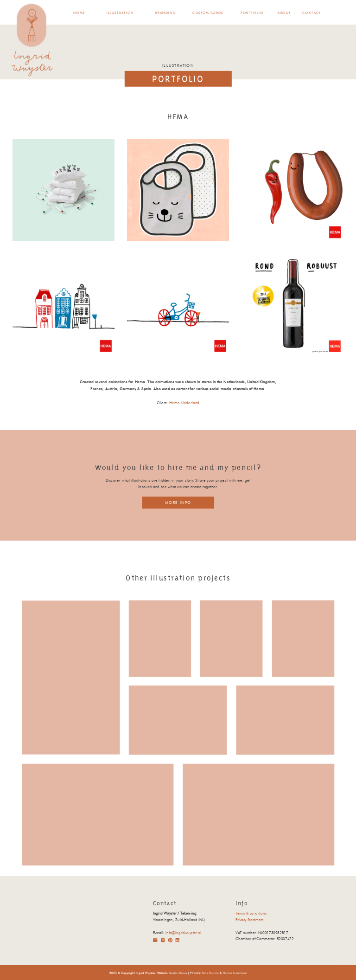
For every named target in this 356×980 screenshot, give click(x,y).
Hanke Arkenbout (235, 973)
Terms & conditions (251, 913)
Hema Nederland (184, 403)
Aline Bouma (210, 973)
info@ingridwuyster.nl (183, 933)
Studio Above (178, 973)
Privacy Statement (249, 920)
